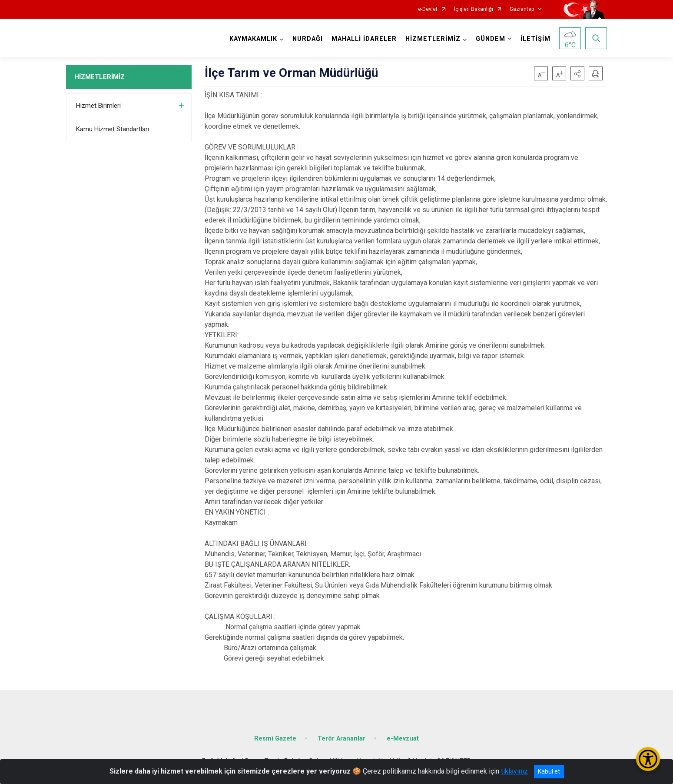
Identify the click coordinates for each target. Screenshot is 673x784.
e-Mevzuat (403, 739)
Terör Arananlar (341, 739)
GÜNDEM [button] (491, 39)
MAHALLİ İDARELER (364, 39)
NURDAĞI (308, 39)
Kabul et (549, 771)
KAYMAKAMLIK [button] (253, 39)
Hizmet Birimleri (98, 106)
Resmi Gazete (275, 739)
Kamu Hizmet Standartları (113, 129)
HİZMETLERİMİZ (99, 77)
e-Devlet (428, 9)
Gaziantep (522, 9)
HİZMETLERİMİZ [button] (433, 39)
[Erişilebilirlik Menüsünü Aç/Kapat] (648, 759)
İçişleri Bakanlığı (474, 9)
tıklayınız (514, 771)
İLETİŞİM (535, 39)
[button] (577, 73)
